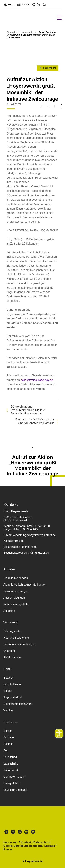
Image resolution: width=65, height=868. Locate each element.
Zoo (6, 750)
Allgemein (28, 32)
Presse (8, 849)
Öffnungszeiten (13, 631)
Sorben (8, 731)
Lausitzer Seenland (15, 790)
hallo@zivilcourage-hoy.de (37, 380)
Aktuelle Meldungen (16, 578)
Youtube (26, 832)
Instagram (13, 832)
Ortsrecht (9, 651)
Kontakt (26, 842)
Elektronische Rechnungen (20, 547)
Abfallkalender (12, 657)
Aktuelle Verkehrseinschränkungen (25, 585)
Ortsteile (9, 737)
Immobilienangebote (16, 604)
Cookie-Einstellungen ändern (23, 846)
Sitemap (50, 846)
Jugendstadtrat (13, 697)
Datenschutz (42, 842)
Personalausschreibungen (19, 644)
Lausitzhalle (11, 764)
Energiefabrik (12, 783)
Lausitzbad (10, 757)
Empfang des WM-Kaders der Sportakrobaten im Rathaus (37, 421)
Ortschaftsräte (12, 684)
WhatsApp (33, 832)
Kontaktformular (13, 541)
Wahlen (8, 710)
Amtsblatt (9, 611)
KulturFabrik (11, 770)
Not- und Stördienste (16, 638)
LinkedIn (20, 832)
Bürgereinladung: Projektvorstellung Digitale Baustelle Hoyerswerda (26, 410)
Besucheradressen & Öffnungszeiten (26, 553)
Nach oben (33, 449)
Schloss (8, 744)
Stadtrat (8, 678)
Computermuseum (15, 777)
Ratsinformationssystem (18, 704)
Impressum (11, 842)
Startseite (12, 32)
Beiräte (8, 691)
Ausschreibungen (14, 598)
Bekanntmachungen (16, 591)
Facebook (6, 832)
